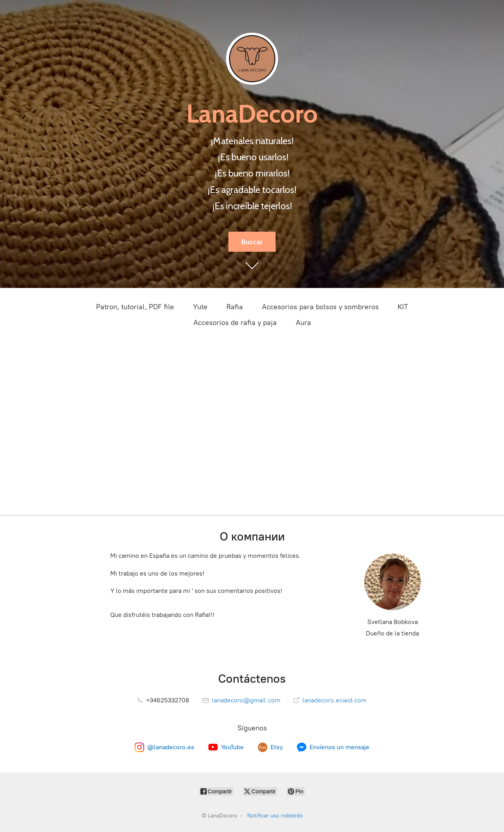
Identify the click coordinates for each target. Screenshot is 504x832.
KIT (403, 307)
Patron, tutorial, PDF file (135, 307)
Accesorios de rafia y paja (235, 323)
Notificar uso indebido (275, 816)
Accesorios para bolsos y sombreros (320, 307)
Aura (303, 323)
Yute (200, 307)
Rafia (235, 307)
